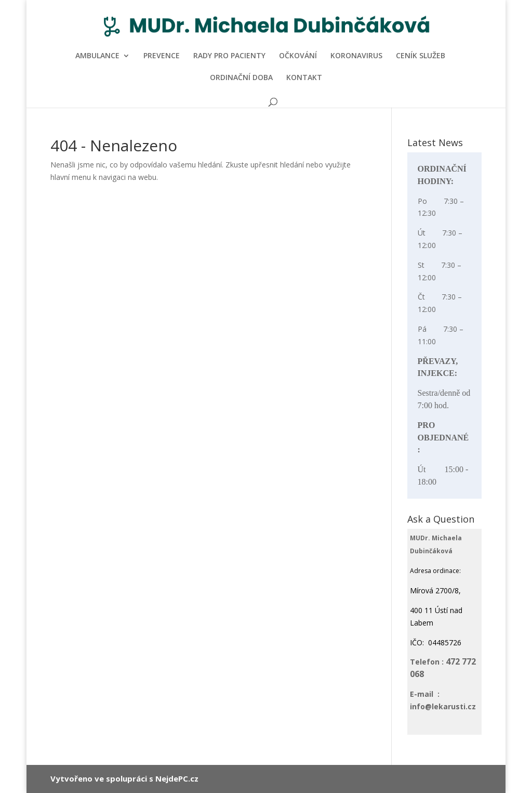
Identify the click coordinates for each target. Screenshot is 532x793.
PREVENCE (162, 56)
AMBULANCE (97, 56)
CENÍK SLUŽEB (421, 56)
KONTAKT (304, 78)
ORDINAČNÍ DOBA (241, 78)
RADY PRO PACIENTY (229, 56)
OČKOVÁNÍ (298, 56)
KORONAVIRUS (356, 56)
